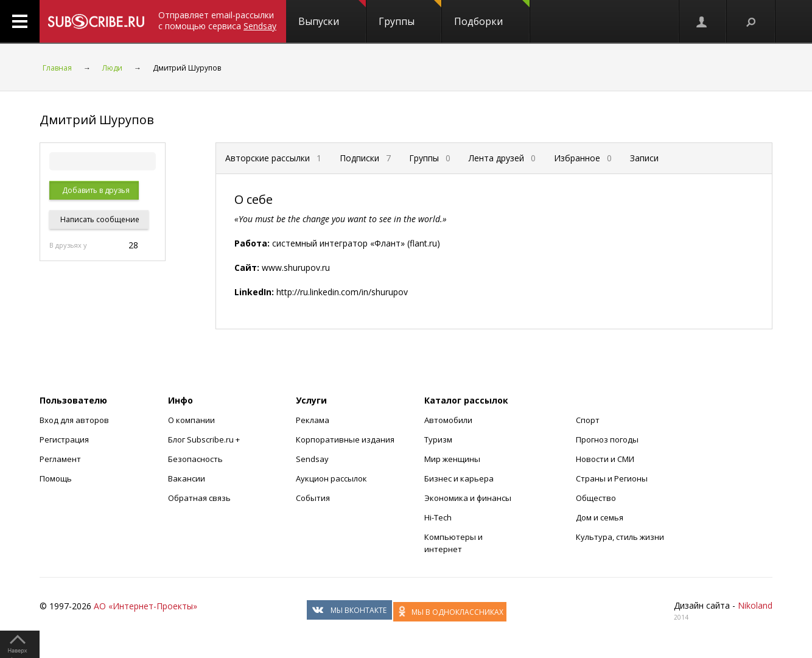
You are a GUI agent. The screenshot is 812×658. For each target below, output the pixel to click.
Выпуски (332, 14)
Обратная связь (199, 498)
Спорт (588, 420)
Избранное (583, 158)
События (313, 498)
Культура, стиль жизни (620, 537)
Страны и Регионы (612, 478)
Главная (57, 68)
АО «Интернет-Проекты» (145, 606)
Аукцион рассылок (331, 478)
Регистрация (64, 439)
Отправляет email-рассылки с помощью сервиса (217, 20)
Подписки (365, 158)
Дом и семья (600, 517)
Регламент (60, 459)
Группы (410, 14)
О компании (191, 420)
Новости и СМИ (605, 459)
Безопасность (195, 459)
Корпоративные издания (345, 439)
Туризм (438, 439)
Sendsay (312, 459)
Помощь (56, 478)
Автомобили (448, 420)
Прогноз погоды (607, 439)
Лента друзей (502, 158)
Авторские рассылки (273, 158)
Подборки (492, 14)
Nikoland (755, 605)
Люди (112, 68)
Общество (596, 498)
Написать (99, 219)
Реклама (313, 420)
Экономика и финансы (468, 498)
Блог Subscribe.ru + (205, 439)
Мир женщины (452, 459)
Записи (644, 158)
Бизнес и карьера (459, 478)
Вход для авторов (74, 420)
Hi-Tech (438, 517)
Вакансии (187, 478)
